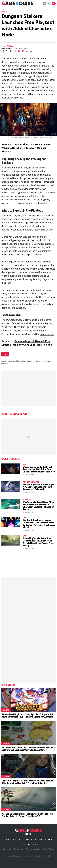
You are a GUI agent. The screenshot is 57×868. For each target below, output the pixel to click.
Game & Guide (13, 361)
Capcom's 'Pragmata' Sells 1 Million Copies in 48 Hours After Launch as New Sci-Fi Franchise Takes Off (27, 782)
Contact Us (18, 849)
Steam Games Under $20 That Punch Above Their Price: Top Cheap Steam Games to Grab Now (39, 469)
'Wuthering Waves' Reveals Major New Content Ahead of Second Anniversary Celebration (38, 487)
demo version (47, 334)
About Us (7, 849)
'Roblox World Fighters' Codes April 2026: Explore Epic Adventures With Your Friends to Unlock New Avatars (28, 715)
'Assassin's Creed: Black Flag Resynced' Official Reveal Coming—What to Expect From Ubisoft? (27, 815)
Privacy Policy (48, 849)
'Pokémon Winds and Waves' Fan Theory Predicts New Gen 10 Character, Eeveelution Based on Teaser (38, 506)
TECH (22, 844)
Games (4, 12)
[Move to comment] (31, 51)
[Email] (27, 51)
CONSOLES (10, 840)
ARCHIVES (33, 844)
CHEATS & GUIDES (33, 840)
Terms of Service (33, 849)
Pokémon (27, 500)
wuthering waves (31, 482)
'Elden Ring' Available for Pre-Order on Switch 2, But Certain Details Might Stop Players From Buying (38, 542)
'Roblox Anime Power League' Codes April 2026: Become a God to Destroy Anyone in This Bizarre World (39, 524)
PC (20, 840)
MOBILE (49, 840)
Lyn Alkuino (8, 46)
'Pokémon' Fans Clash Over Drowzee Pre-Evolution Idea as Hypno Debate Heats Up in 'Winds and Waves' (28, 749)
